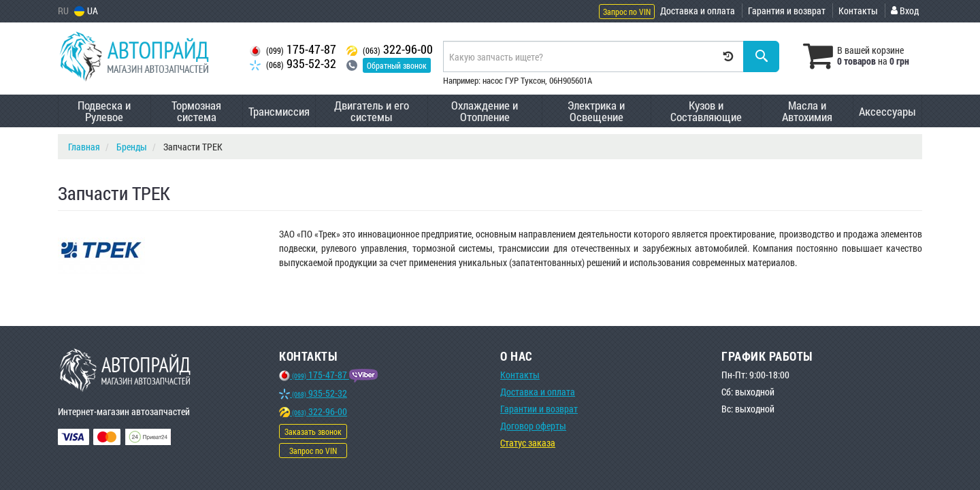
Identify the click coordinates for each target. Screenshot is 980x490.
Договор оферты (533, 426)
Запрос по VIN (627, 12)
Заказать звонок (313, 431)
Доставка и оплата (698, 11)
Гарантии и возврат (539, 409)
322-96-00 (390, 49)
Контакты (858, 11)
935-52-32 (293, 64)
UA (86, 11)
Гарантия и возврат (787, 11)
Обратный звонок (397, 65)
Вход (905, 11)
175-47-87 (293, 49)
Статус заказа (528, 443)
